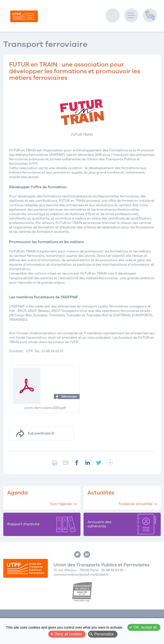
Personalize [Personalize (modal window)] (104, 634)
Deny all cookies (68, 634)
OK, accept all (145, 627)
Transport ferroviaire (45, 44)
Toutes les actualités (135, 504)
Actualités (101, 493)
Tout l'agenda (61, 504)
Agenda (17, 493)
